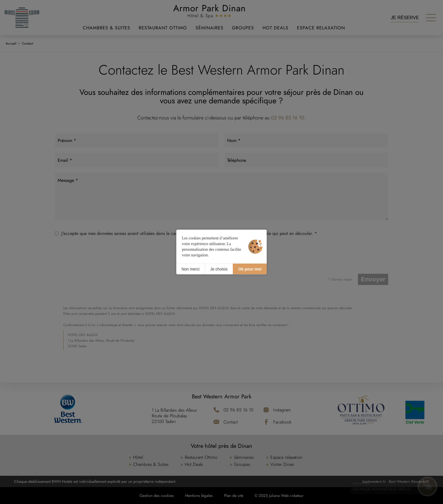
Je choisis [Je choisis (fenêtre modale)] (219, 269)
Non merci (190, 269)
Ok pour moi (250, 269)
